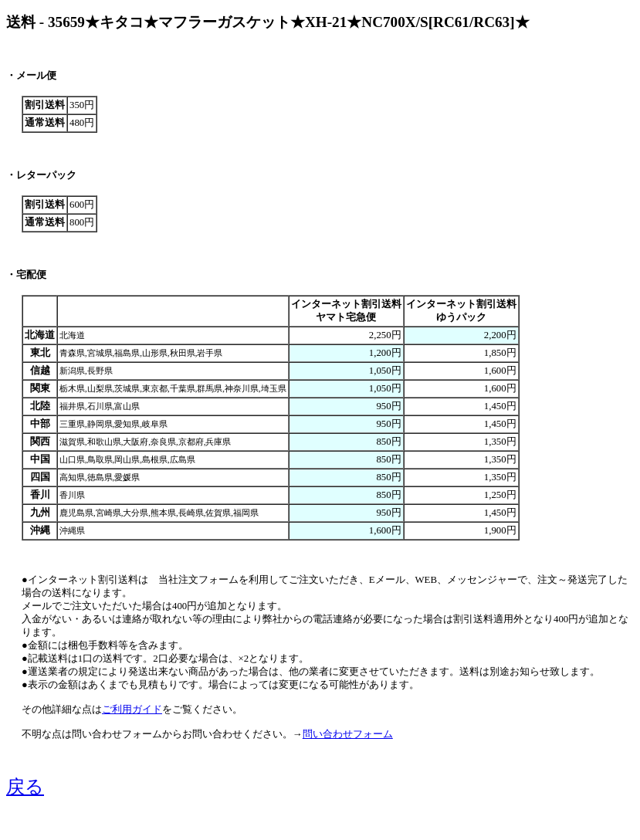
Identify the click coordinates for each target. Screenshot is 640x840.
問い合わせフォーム (348, 734)
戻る (25, 787)
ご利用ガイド (132, 710)
